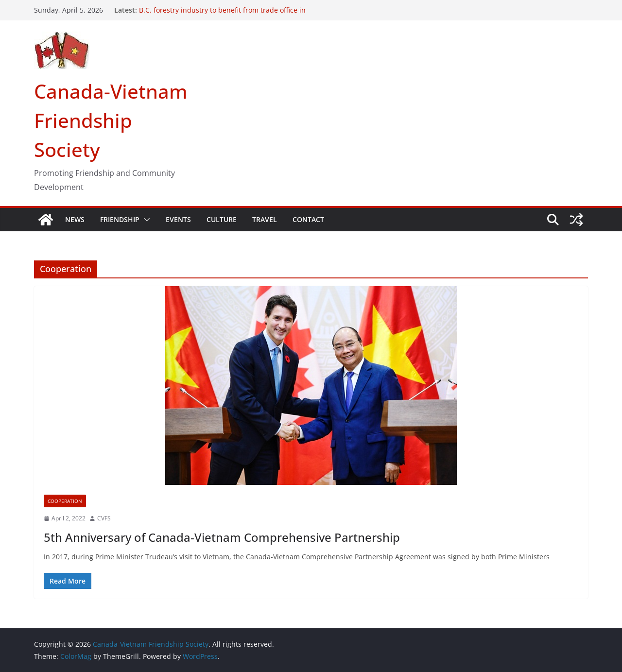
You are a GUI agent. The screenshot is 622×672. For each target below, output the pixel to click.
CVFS (104, 518)
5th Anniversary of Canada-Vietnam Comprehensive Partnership (222, 537)
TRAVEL (265, 219)
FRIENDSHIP (120, 219)
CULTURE (222, 219)
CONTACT (308, 219)
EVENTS (178, 219)
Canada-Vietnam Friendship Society (111, 120)
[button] (145, 220)
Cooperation (65, 501)
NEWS (75, 219)
